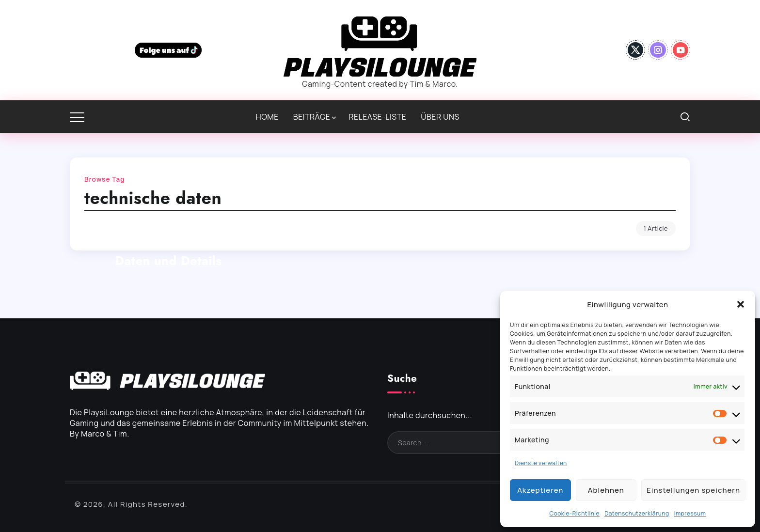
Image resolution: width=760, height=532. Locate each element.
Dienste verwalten (541, 463)
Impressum (690, 513)
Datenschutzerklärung (637, 513)
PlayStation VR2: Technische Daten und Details (168, 252)
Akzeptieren (540, 490)
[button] (741, 304)
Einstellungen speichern (693, 490)
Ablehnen (606, 490)
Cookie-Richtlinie (575, 513)
